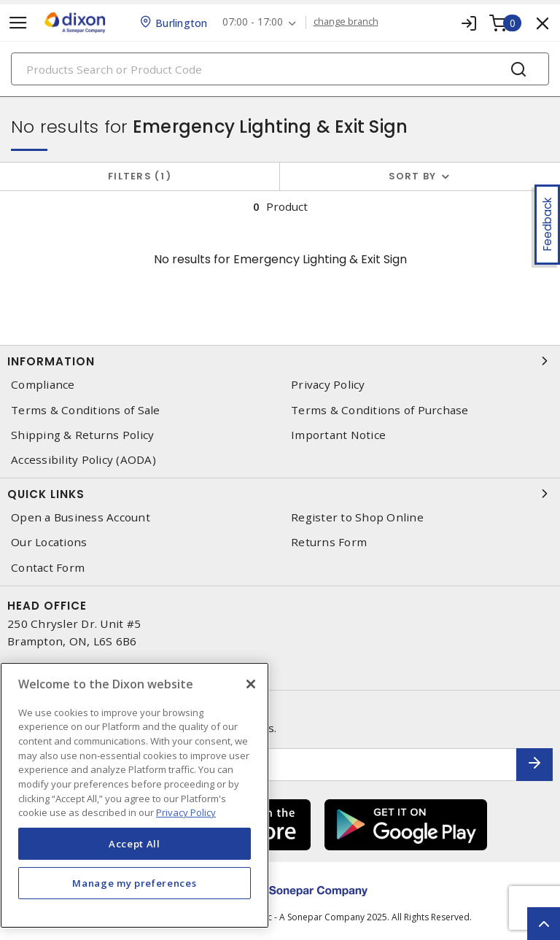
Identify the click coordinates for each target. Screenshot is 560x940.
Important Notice (338, 435)
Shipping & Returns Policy (82, 435)
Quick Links (280, 494)
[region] (135, 795)
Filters (140, 176)
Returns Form (329, 542)
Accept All (135, 844)
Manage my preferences (134, 883)
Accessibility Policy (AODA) (83, 460)
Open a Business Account (81, 517)
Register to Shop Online (357, 517)
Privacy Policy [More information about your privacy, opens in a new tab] (186, 812)
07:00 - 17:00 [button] (253, 22)
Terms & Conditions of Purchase (380, 410)
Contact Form (48, 568)
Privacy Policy (328, 385)
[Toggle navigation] (18, 23)
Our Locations (49, 542)
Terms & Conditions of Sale (86, 410)
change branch (346, 22)
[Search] (280, 69)
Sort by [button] (413, 176)
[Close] (251, 684)
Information (280, 361)
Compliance (43, 385)
